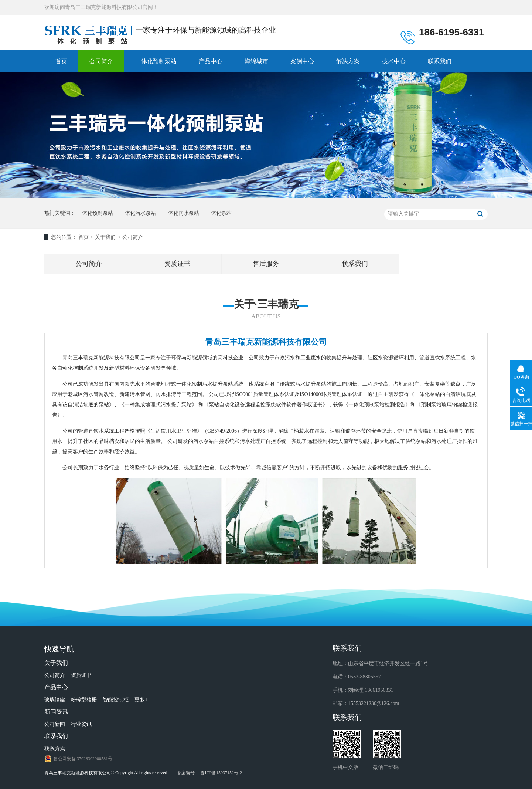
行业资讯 (81, 724)
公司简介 (101, 61)
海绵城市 (256, 61)
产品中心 (211, 61)
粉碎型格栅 (84, 700)
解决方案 (348, 61)
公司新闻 (55, 724)
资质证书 (177, 264)
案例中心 (302, 61)
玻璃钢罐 (55, 700)
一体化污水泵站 (138, 213)
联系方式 (55, 749)
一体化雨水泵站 (181, 213)
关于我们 (105, 237)
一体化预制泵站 (156, 61)
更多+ (141, 700)
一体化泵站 (219, 213)
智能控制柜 (116, 700)
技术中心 (394, 61)
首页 (61, 61)
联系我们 (440, 61)
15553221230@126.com (374, 703)
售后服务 (266, 264)
